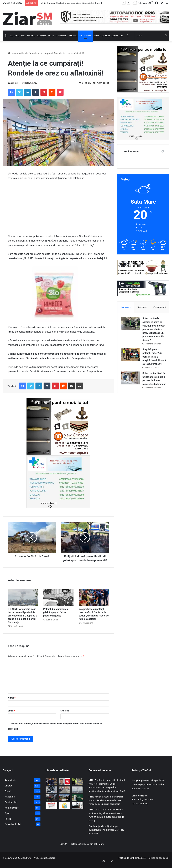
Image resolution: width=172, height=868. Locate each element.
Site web (65, 714)
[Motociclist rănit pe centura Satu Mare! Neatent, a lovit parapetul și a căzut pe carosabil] (51, 794)
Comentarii (160, 307)
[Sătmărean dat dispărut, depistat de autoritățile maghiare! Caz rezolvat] (65, 785)
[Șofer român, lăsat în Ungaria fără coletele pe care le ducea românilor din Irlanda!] (132, 387)
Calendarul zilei (13, 828)
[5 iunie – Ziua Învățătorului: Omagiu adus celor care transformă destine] (78, 801)
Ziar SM (14, 83)
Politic (73, 36)
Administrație (45, 36)
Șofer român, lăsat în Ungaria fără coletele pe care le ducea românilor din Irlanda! (154, 389)
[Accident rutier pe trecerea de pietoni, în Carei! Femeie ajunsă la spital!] (78, 785)
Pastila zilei (102, 36)
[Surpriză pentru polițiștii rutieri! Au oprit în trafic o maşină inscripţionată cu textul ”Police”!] (132, 360)
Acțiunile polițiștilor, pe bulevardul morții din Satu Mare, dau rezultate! (106, 834)
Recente (142, 307)
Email (12, 714)
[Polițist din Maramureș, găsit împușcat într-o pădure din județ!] (58, 601)
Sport (7, 817)
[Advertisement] (58, 209)
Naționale (86, 36)
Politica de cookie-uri (158, 862)
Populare (126, 307)
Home (12, 53)
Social (31, 36)
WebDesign (39, 862)
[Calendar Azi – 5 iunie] (51, 809)
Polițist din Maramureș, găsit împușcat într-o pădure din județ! (56, 616)
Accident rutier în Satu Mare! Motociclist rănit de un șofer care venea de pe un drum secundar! (106, 804)
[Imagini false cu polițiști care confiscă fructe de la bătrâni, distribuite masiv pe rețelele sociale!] (94, 601)
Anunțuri (118, 36)
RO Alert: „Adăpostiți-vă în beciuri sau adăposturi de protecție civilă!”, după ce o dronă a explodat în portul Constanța (22, 619)
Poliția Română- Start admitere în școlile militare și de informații (71, 3)
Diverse (61, 36)
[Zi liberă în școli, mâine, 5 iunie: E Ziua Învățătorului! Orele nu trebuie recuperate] (78, 809)
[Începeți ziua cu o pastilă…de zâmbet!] (65, 809)
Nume (12, 702)
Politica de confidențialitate (132, 862)
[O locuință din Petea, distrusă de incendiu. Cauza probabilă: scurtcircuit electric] (51, 801)
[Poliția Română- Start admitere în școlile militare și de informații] (51, 785)
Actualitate (17, 36)
